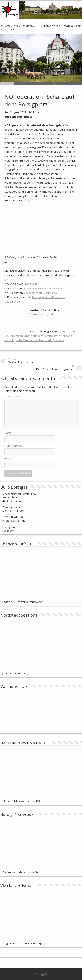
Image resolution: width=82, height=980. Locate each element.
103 (38, 26)
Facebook (8, 531)
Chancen (31, 275)
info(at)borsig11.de (14, 521)
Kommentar (13, 396)
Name (9, 433)
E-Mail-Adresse (15, 446)
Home (6, 26)
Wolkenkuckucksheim (29, 361)
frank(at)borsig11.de (42, 314)
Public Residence (23, 26)
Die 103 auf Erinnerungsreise (53, 368)
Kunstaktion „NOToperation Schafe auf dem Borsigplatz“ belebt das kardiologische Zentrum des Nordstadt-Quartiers (40, 336)
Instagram (9, 527)
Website (9, 459)
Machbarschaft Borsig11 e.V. (41, 293)
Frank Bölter (31, 284)
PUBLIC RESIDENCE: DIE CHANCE (43, 288)
